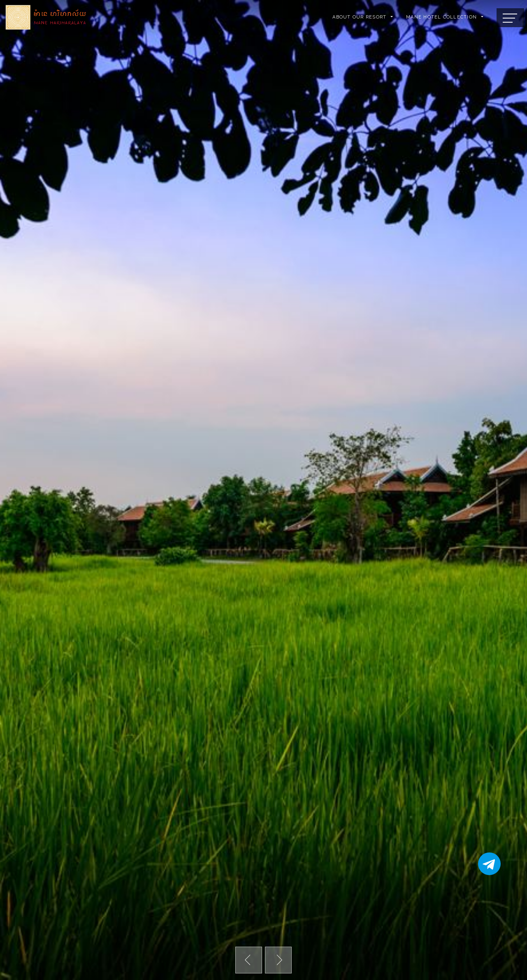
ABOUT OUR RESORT (359, 17)
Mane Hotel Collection (441, 17)
